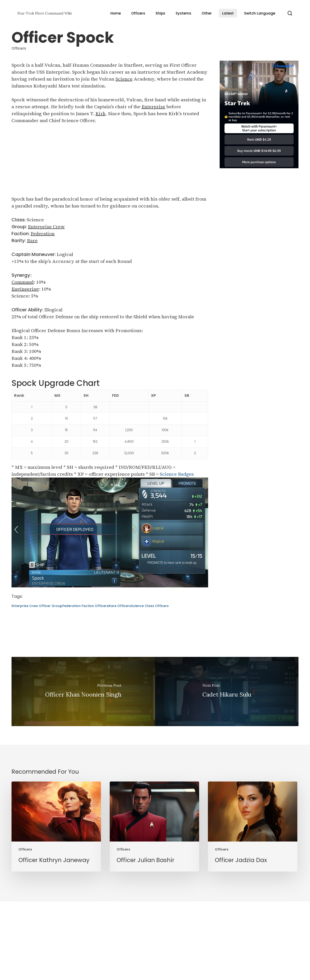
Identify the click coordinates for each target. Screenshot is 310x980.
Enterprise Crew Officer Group (37, 606)
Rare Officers (120, 606)
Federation (43, 234)
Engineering (25, 289)
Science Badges (177, 474)
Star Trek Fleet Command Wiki (44, 13)
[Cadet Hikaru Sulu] (227, 691)
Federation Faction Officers (86, 606)
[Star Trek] (259, 170)
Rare (32, 240)
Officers (19, 48)
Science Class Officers (150, 606)
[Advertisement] (110, 163)
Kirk (100, 114)
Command (23, 282)
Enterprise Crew (46, 227)
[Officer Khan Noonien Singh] (83, 691)
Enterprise (153, 107)
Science (124, 79)
